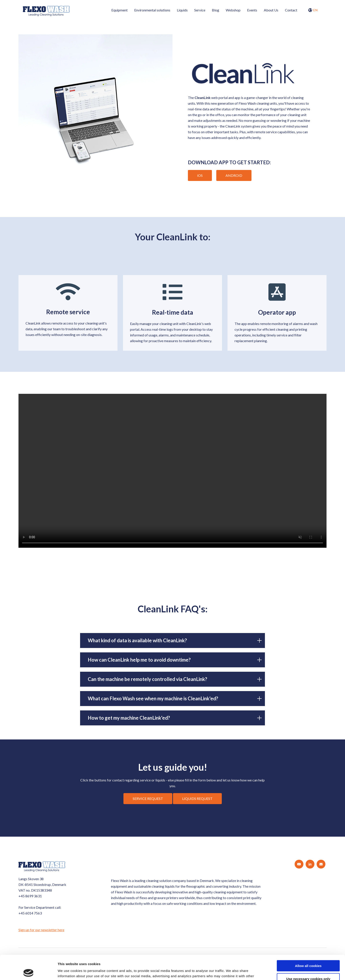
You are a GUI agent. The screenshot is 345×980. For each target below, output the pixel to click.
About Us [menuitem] (271, 10)
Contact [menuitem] (291, 10)
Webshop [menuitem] (233, 10)
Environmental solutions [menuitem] (152, 10)
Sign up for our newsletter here (41, 930)
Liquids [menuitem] (182, 10)
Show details (231, 971)
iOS (200, 175)
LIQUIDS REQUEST (197, 798)
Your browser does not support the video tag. (172, 471)
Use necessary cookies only (308, 954)
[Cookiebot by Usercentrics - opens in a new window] (28, 971)
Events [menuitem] (252, 10)
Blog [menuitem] (216, 10)
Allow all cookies (308, 941)
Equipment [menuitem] (119, 10)
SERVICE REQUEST (148, 798)
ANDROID (234, 175)
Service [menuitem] (200, 10)
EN (313, 10)
